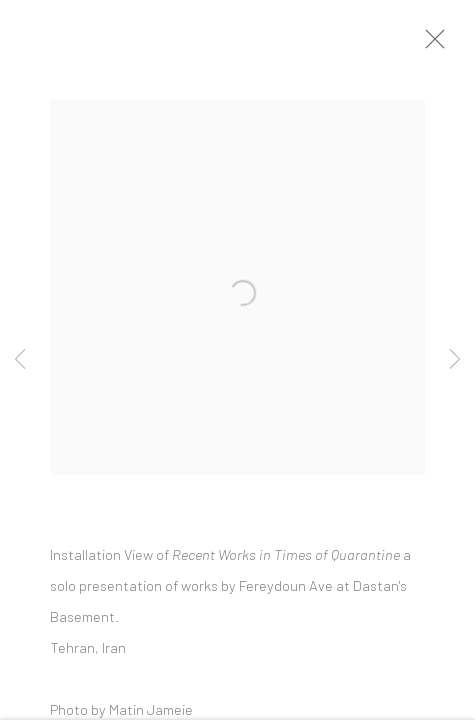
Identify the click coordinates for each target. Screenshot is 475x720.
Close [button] (434, 45)
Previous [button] (20, 360)
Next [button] (455, 360)
